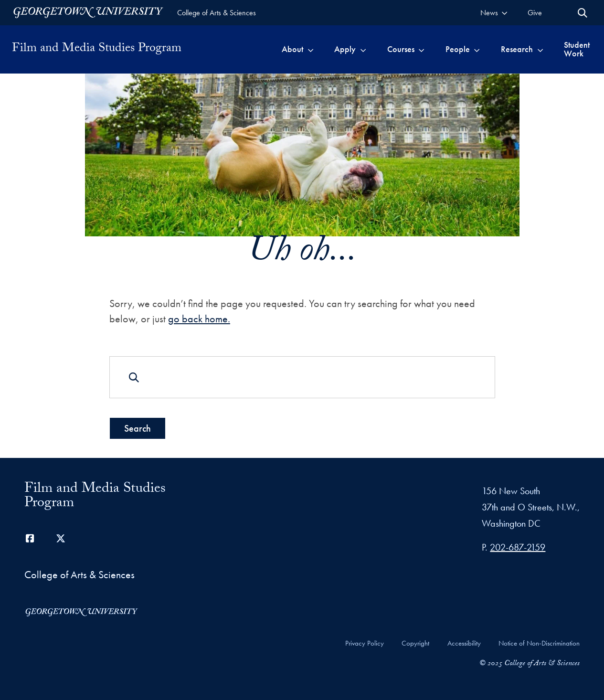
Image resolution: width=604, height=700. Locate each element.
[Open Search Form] (583, 13)
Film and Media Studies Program (97, 49)
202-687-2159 (518, 547)
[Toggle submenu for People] (477, 49)
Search (137, 428)
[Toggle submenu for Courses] (421, 49)
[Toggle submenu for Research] (540, 49)
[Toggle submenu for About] (311, 49)
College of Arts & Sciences (217, 13)
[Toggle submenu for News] (504, 13)
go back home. (199, 319)
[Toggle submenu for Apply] (363, 49)
